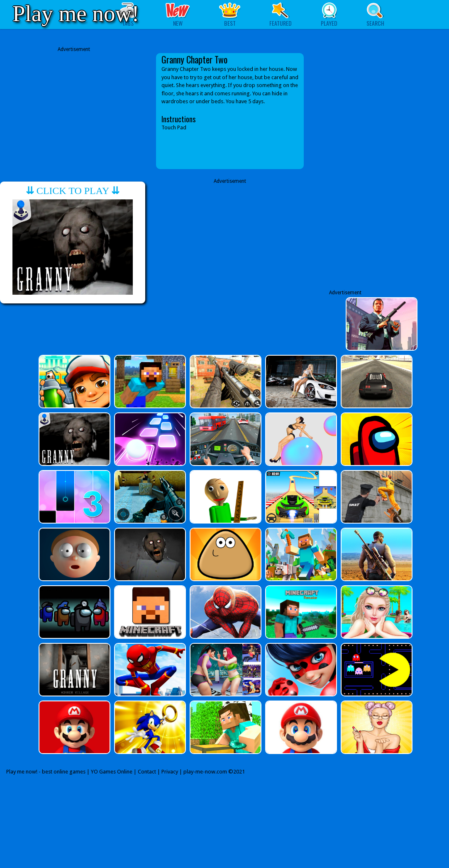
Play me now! (76, 13)
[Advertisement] (74, 111)
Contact (147, 772)
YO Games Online (112, 772)
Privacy (170, 772)
